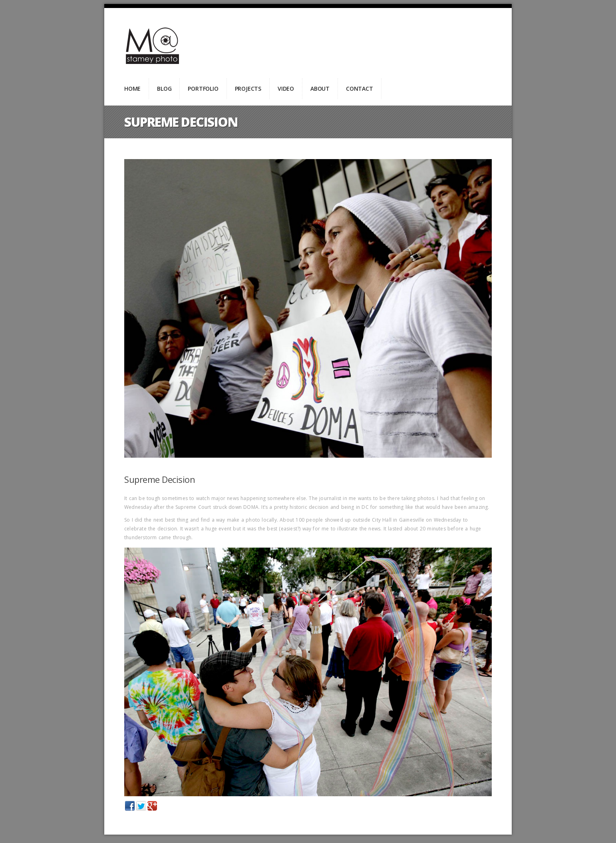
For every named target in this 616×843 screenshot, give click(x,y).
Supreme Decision (160, 479)
